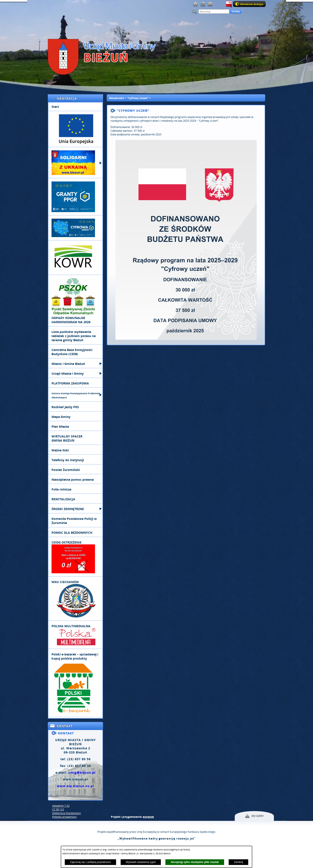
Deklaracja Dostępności (67, 813)
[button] (186, 339)
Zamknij (238, 862)
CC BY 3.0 (58, 809)
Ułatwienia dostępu (251, 4)
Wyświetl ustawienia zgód (141, 862)
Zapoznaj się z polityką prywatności (90, 862)
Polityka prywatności (64, 817)
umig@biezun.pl (82, 772)
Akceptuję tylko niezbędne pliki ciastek (195, 862)
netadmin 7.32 (61, 806)
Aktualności (117, 98)
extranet (148, 817)
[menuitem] (75, 107)
